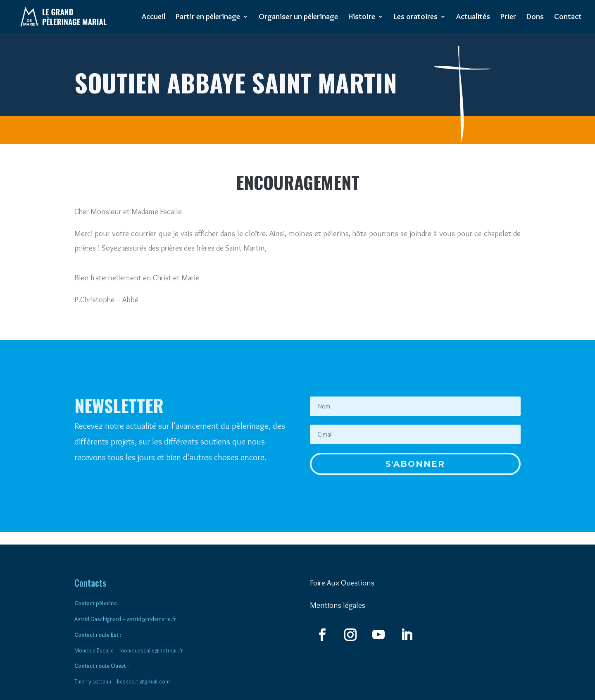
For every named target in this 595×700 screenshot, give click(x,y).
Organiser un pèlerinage (298, 17)
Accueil (154, 17)
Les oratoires (416, 17)
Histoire (362, 17)
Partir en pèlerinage (208, 17)
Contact (568, 17)
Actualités (473, 17)
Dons (535, 17)
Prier (508, 17)
